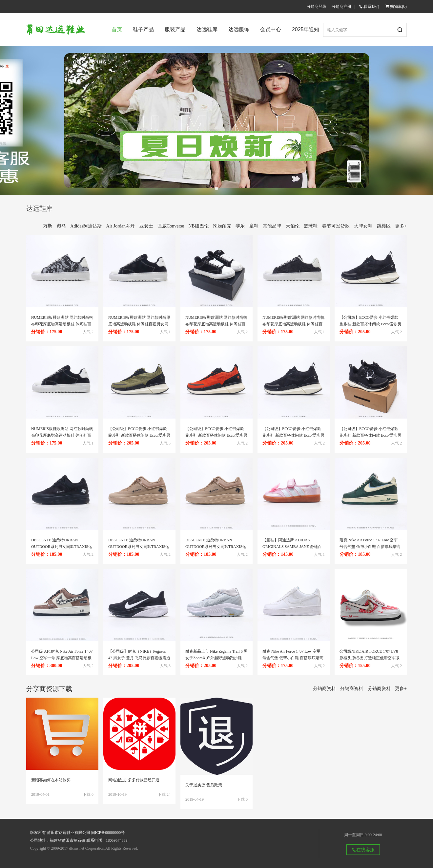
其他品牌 (272, 226)
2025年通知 (306, 29)
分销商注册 (341, 7)
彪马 (61, 226)
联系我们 (369, 7)
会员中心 (271, 29)
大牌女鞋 (363, 226)
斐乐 (240, 226)
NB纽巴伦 (198, 226)
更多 (401, 226)
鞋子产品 (143, 29)
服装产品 (175, 29)
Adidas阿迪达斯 (86, 226)
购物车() (396, 7)
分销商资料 (324, 689)
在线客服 (363, 850)
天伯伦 (293, 226)
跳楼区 (384, 226)
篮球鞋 (311, 226)
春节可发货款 (336, 226)
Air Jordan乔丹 (121, 226)
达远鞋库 (207, 29)
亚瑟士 (146, 226)
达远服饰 (239, 29)
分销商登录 (317, 7)
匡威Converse (171, 226)
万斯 (48, 226)
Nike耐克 (222, 226)
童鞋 (254, 226)
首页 (117, 29)
